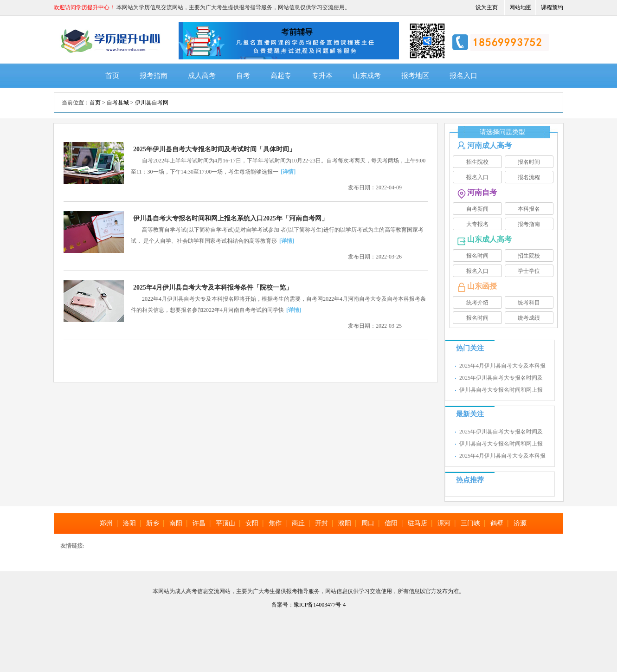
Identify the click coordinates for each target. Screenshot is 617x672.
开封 (321, 523)
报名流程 (529, 177)
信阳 (391, 523)
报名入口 (463, 76)
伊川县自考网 (152, 103)
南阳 (176, 523)
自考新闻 (477, 209)
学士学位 (529, 271)
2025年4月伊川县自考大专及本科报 (502, 366)
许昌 (199, 523)
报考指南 (154, 76)
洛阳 (129, 523)
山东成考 (367, 76)
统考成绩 (529, 318)
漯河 (444, 523)
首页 (112, 76)
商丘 (298, 523)
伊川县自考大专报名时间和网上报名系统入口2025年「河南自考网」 (231, 218)
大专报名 (477, 224)
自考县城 (118, 103)
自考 (243, 76)
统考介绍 (477, 303)
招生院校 (477, 162)
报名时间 (529, 162)
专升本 (322, 76)
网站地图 (521, 7)
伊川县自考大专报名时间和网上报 (501, 390)
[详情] (288, 172)
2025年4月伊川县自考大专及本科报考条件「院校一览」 (213, 288)
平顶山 (225, 523)
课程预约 (552, 7)
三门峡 (470, 523)
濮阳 (345, 523)
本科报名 (529, 209)
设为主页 (487, 7)
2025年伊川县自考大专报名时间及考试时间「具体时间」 (214, 149)
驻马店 (418, 523)
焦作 (275, 523)
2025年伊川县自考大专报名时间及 (501, 378)
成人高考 (202, 76)
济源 (520, 523)
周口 (368, 523)
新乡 (153, 523)
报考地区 (415, 76)
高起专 (281, 76)
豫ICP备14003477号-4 (320, 605)
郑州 (106, 523)
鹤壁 (497, 523)
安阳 (252, 523)
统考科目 (529, 303)
